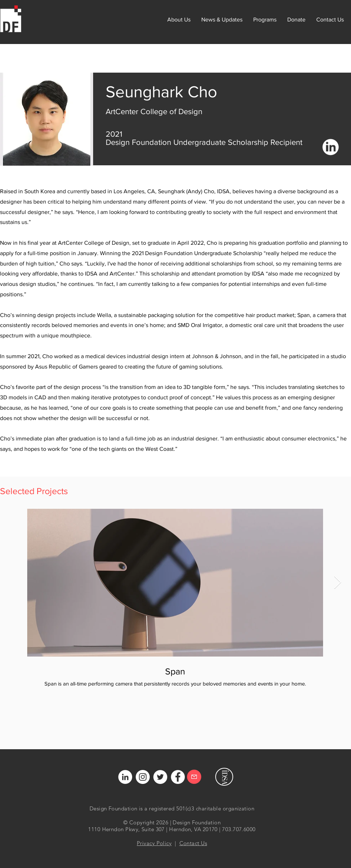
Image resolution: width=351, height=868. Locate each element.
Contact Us (193, 843)
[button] (265, 20)
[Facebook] (178, 777)
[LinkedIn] (125, 777)
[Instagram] (143, 777)
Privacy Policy (154, 843)
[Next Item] (338, 583)
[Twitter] (160, 777)
